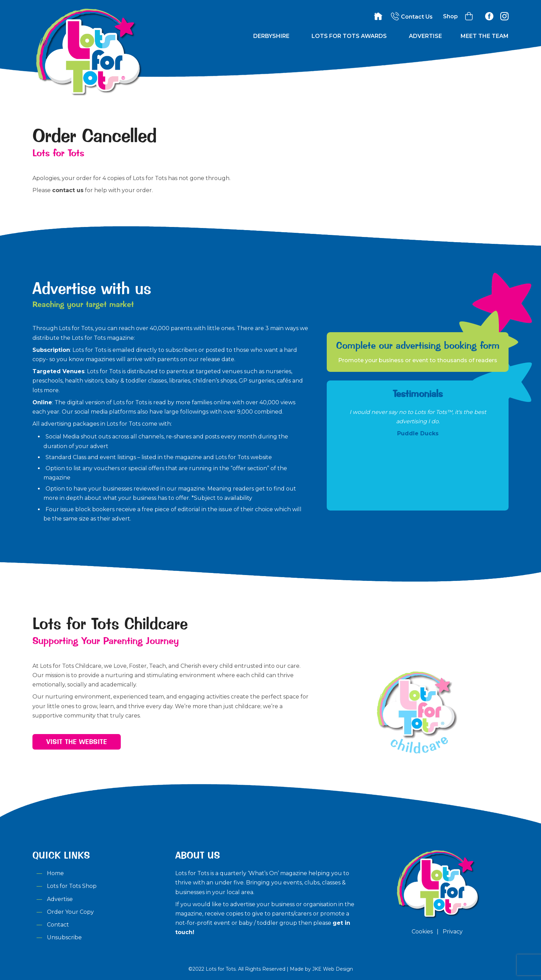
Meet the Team (485, 36)
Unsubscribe (64, 937)
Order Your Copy (70, 912)
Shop (450, 16)
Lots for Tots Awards (349, 36)
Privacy (453, 932)
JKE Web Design (333, 969)
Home (55, 873)
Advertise (425, 36)
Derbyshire (271, 36)
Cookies (422, 932)
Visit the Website (77, 742)
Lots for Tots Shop (72, 886)
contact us (68, 190)
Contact (58, 925)
